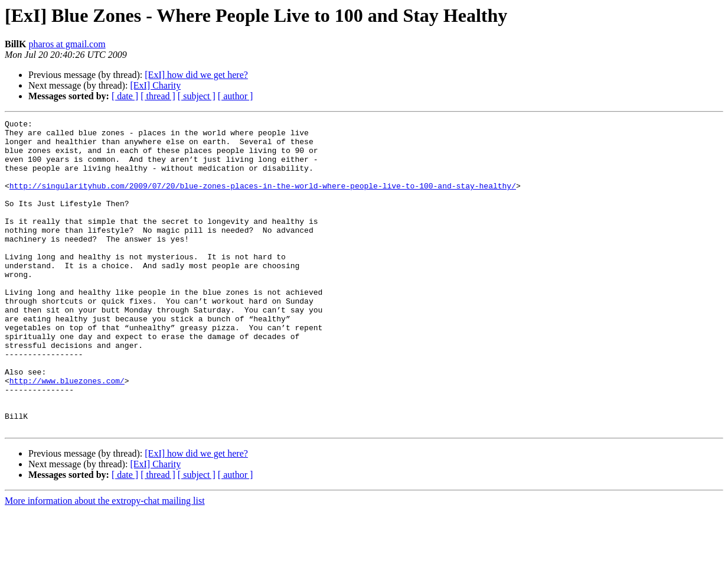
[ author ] (236, 96)
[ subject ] (197, 96)
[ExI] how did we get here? (196, 75)
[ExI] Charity (155, 85)
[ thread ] (158, 96)
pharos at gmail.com (67, 44)
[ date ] (125, 96)
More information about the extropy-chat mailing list (105, 563)
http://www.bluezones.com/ (67, 434)
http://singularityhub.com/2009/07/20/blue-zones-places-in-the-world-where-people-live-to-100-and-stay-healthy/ (263, 200)
